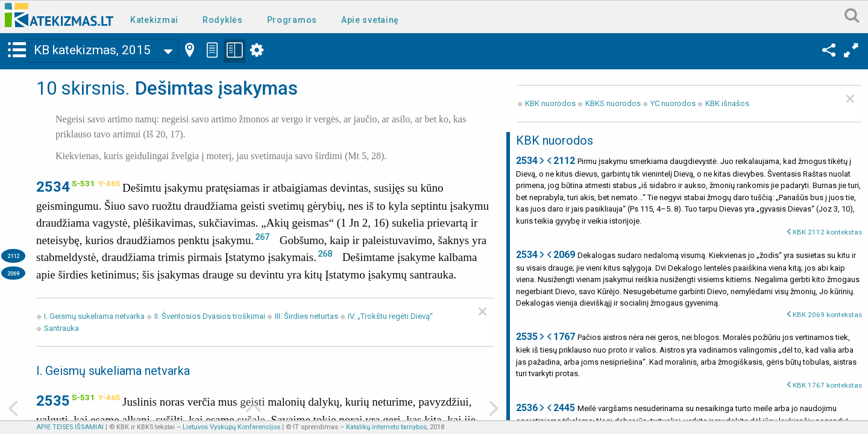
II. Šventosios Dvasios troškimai (210, 316)
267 (262, 237)
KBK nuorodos (550, 103)
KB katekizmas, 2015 (92, 50)
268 (325, 254)
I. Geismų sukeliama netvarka (94, 316)
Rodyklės (223, 20)
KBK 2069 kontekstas (827, 315)
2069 (13, 273)
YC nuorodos (673, 103)
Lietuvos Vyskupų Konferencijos (231, 427)
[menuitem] (157, 19)
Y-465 (109, 183)
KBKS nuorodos (613, 103)
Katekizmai (154, 20)
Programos (292, 20)
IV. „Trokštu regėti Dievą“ (390, 316)
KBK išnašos (727, 103)
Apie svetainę (370, 20)
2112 (13, 256)
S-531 (83, 183)
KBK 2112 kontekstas (827, 232)
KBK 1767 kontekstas (827, 385)
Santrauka (61, 328)
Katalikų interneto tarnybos (386, 427)
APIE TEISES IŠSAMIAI (70, 427)
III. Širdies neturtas (307, 316)
